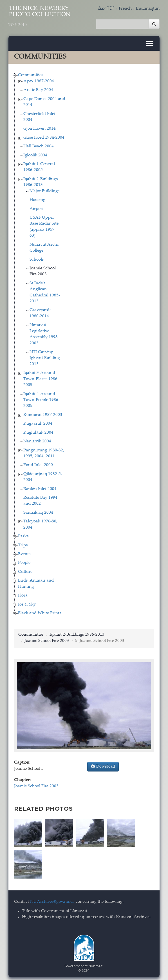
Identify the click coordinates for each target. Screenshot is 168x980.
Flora (23, 594)
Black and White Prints (40, 612)
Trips (23, 544)
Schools (37, 258)
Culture (25, 570)
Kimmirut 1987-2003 (43, 413)
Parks (23, 535)
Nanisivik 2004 (37, 440)
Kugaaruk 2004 (38, 423)
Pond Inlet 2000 (38, 464)
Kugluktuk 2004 (38, 431)
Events (24, 553)
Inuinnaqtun (148, 9)
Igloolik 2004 (35, 154)
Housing (37, 199)
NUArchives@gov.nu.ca (52, 899)
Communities (31, 74)
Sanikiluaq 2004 (38, 511)
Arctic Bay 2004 (38, 89)
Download (103, 765)
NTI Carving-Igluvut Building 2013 (45, 357)
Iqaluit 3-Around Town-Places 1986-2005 (41, 378)
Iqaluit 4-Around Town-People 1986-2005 (42, 399)
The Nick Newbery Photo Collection (40, 16)
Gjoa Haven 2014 (40, 128)
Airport (37, 208)
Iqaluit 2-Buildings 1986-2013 (77, 634)
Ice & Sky (27, 603)
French (125, 9)
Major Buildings (44, 190)
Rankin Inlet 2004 (40, 488)
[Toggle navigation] (150, 42)
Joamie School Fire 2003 (47, 639)
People (24, 562)
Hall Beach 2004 (39, 145)
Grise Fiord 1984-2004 (44, 136)
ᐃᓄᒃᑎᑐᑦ (106, 9)
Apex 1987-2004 (39, 80)
